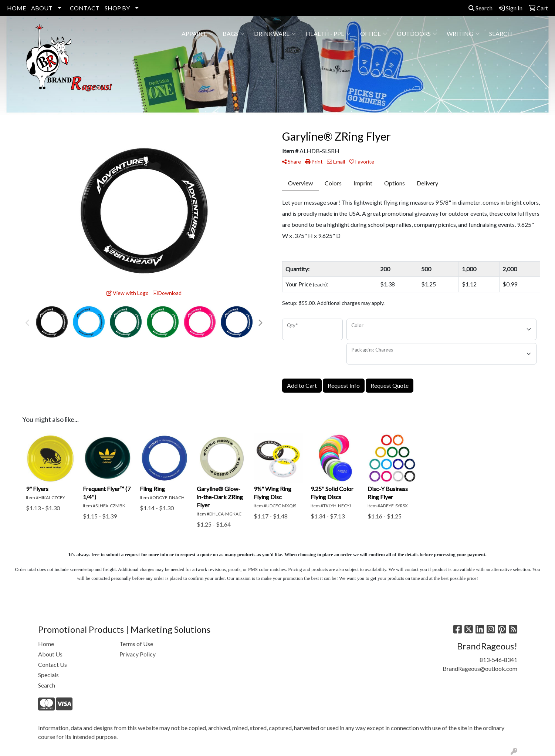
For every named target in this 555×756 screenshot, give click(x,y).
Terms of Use (136, 644)
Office (374, 34)
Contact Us (53, 664)
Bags (233, 34)
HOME (16, 8)
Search (480, 8)
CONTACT (85, 8)
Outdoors (417, 34)
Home (46, 644)
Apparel (197, 34)
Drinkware (275, 34)
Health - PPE (328, 34)
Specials (48, 675)
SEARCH (501, 33)
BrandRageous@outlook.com (480, 668)
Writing (463, 34)
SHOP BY (117, 8)
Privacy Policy (138, 654)
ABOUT (42, 8)
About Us (50, 654)
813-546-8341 (498, 660)
